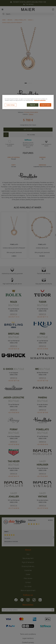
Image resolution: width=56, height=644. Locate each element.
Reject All (33, 105)
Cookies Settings (11, 105)
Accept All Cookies (45, 105)
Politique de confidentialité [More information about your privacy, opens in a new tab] (40, 100)
